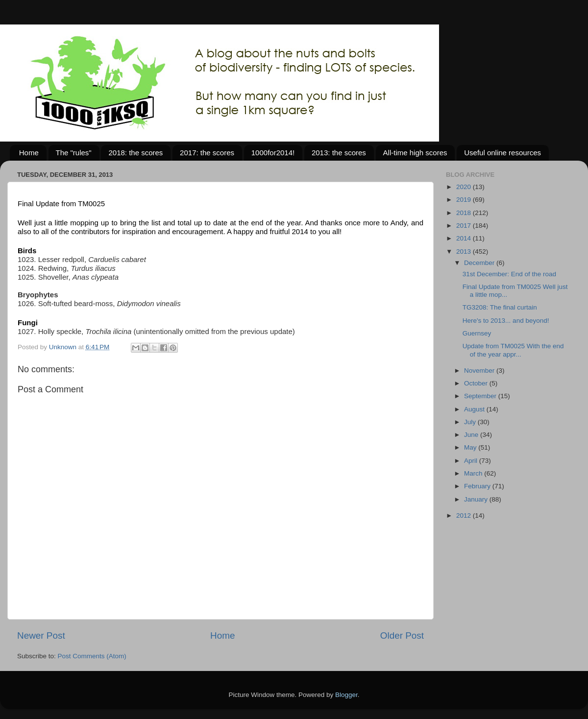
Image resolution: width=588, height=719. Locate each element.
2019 (465, 200)
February (478, 486)
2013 (465, 252)
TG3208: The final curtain (500, 307)
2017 (465, 226)
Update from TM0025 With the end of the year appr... (513, 350)
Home (29, 153)
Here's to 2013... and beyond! (506, 321)
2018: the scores (135, 153)
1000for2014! (273, 153)
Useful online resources (502, 153)
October (477, 383)
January (477, 499)
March (474, 473)
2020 (465, 187)
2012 (465, 515)
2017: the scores (207, 153)
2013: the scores (339, 153)
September (481, 396)
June (472, 435)
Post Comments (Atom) (92, 656)
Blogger (346, 695)
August (475, 409)
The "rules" (74, 153)
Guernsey (477, 333)
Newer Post (41, 635)
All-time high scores (415, 153)
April (472, 461)
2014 (465, 238)
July (471, 422)
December (480, 263)
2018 (465, 213)
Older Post (402, 635)
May (471, 447)
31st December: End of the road (509, 274)
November (480, 371)
